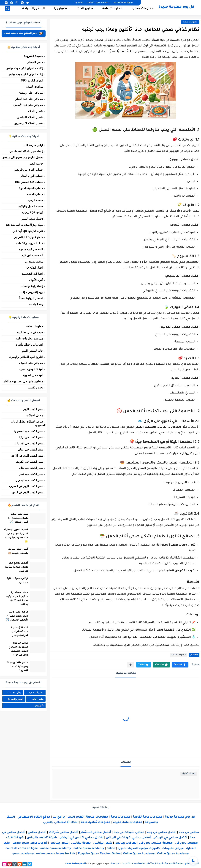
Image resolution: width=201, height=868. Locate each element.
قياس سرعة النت (33, 145)
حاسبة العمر (36, 164)
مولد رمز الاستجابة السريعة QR (24, 225)
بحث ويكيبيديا (35, 388)
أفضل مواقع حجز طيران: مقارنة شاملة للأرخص (14, 568)
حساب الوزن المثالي (31, 176)
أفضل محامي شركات (64, 833)
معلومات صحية (143, 10)
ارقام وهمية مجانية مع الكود (15, 581)
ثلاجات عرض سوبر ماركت (30, 843)
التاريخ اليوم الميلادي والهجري (26, 357)
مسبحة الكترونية (33, 56)
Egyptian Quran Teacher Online (99, 854)
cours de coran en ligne (22, 849)
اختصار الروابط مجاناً (31, 298)
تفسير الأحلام (35, 111)
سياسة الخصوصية (174, 864)
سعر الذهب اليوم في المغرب (26, 486)
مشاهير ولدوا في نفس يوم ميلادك (23, 381)
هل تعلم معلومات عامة (29, 339)
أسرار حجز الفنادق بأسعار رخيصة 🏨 (16, 551)
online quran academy (56, 849)
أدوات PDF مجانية (32, 213)
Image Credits (138, 864)
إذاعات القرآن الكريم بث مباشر (25, 68)
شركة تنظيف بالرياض (42, 838)
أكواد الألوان (36, 280)
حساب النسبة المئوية (31, 188)
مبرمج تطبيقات (173, 849)
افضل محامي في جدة (162, 833)
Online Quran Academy (139, 854)
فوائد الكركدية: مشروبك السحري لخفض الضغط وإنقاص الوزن (16, 650)
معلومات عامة (112, 10)
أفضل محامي (37, 833)
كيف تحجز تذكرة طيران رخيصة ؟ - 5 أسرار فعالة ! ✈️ (16, 518)
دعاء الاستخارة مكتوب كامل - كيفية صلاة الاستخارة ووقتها (15, 599)
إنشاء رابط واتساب (32, 286)
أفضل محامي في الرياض (170, 838)
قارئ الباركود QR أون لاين (28, 231)
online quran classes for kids (56, 854)
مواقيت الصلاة (35, 87)
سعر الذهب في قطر (31, 474)
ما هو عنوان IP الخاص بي (28, 237)
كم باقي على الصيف (31, 363)
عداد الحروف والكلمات (30, 243)
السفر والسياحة (34, 10)
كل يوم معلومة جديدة (123, 3)
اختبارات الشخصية (32, 274)
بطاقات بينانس (126, 843)
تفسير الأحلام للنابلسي (30, 117)
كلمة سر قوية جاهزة (31, 249)
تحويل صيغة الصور (32, 219)
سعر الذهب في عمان (31, 450)
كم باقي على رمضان (31, 93)
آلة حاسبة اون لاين (32, 255)
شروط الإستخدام (155, 864)
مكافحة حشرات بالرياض (156, 843)
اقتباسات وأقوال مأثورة (29, 345)
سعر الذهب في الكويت (30, 462)
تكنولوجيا (61, 10)
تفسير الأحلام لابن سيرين (28, 123)
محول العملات (35, 415)
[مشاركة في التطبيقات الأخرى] (131, 665)
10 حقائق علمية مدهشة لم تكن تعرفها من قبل (18, 632)
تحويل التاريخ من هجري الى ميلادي (23, 157)
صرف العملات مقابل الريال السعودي (28, 423)
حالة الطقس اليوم (33, 351)
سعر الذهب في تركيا (31, 437)
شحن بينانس (103, 843)
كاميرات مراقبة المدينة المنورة (139, 849)
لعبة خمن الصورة (33, 375)
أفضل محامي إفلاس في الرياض (81, 838)
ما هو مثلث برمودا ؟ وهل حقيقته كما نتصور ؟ (15, 667)
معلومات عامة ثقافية (148, 817)
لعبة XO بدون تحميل (31, 369)
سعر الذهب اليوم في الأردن (27, 456)
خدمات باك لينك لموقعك (98, 3)
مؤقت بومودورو (34, 262)
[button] (180, 665)
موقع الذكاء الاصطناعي (34, 817)
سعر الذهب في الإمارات (29, 443)
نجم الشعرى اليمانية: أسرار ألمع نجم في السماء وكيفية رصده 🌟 (14, 536)
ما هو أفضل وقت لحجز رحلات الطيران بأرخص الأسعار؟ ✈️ (15, 617)
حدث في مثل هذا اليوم (30, 332)
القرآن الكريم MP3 (32, 81)
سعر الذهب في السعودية (28, 431)
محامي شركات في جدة (129, 833)
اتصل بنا (79, 3)
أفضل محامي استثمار (96, 833)
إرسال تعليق (189, 774)
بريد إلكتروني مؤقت (31, 292)
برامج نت (59, 817)
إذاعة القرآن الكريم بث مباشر (26, 74)
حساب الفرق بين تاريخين (28, 170)
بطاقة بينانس (81, 843)
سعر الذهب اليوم (33, 409)
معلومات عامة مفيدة (128, 822)
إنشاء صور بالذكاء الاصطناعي (26, 151)
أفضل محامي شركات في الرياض (128, 838)
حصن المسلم (35, 62)
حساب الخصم (35, 194)
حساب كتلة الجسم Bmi (29, 182)
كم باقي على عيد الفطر (29, 99)
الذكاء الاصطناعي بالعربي (61, 822)
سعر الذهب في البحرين (29, 480)
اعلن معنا (116, 864)
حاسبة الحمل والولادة (31, 206)
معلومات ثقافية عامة (96, 822)
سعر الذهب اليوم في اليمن (27, 492)
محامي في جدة (189, 833)
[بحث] (7, 10)
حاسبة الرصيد (35, 200)
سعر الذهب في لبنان (31, 468)
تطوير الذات (85, 10)
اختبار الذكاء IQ (34, 268)
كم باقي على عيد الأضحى (28, 105)
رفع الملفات (36, 304)
